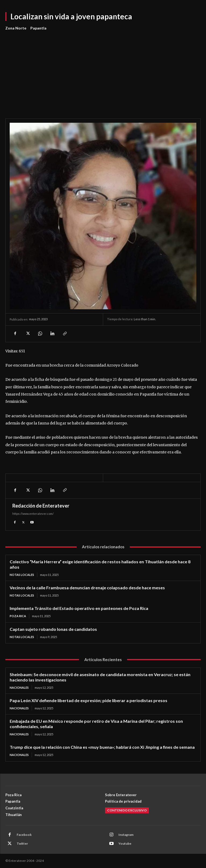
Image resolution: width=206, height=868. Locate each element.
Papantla (38, 28)
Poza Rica (18, 616)
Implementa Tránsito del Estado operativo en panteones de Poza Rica (79, 608)
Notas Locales (22, 575)
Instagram (126, 835)
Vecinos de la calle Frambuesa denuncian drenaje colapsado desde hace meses (87, 588)
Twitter (22, 843)
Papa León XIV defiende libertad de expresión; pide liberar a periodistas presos (88, 700)
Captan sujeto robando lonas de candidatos (53, 629)
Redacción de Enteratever (41, 506)
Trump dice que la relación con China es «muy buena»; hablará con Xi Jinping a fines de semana (102, 747)
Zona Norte (16, 28)
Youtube (125, 843)
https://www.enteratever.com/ (33, 514)
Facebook (24, 835)
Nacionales (19, 688)
